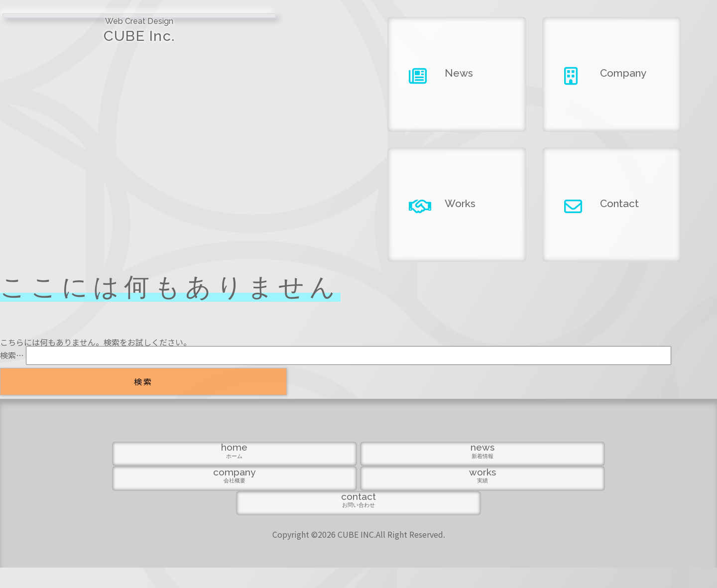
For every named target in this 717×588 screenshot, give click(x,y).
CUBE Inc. (90, 40)
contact (563, 524)
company (359, 524)
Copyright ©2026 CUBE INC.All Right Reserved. (359, 555)
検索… (12, 355)
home (154, 524)
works (461, 524)
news (256, 524)
